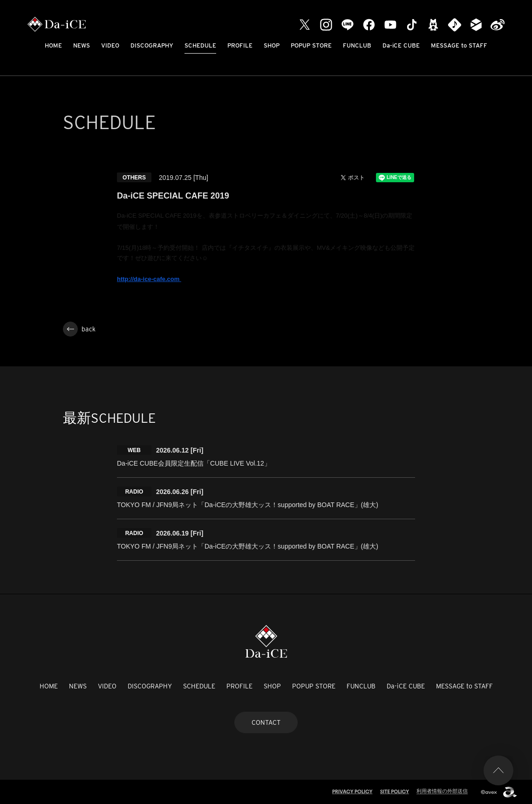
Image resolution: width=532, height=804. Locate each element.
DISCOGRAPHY (152, 45)
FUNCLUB (357, 45)
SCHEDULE (200, 45)
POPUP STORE (311, 45)
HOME (53, 45)
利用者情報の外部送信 (442, 791)
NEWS (82, 45)
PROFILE (240, 45)
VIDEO (110, 45)
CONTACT (266, 722)
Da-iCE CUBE (401, 45)
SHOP (272, 45)
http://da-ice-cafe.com (149, 279)
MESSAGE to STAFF (459, 45)
